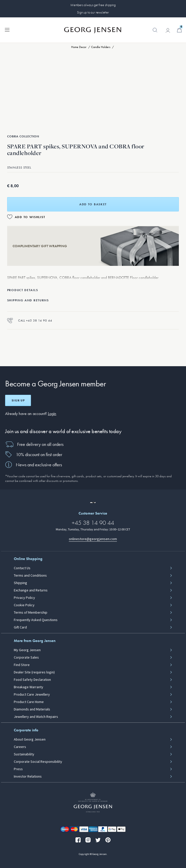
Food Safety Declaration (32, 680)
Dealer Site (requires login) (34, 672)
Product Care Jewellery (32, 695)
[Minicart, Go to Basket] (179, 30)
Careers (20, 747)
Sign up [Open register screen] (18, 400)
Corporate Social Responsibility (38, 762)
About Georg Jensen (30, 740)
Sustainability (24, 754)
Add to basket (93, 204)
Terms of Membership (31, 613)
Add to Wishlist (30, 217)
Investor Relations (28, 777)
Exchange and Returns (31, 590)
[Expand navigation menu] (7, 29)
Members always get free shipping (93, 5)
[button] (155, 33)
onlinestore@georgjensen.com (93, 539)
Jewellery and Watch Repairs (36, 717)
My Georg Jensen (27, 650)
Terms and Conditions (30, 576)
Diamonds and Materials (32, 709)
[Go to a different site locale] (93, 503)
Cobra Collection (23, 136)
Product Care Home (29, 702)
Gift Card (20, 627)
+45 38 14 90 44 (93, 523)
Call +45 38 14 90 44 (30, 320)
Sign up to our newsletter (93, 12)
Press (18, 769)
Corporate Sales (26, 658)
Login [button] (52, 414)
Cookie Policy (24, 605)
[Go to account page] (168, 30)
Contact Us (22, 568)
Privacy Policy (24, 598)
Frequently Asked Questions (36, 620)
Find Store (22, 665)
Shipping (20, 583)
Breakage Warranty (29, 687)
